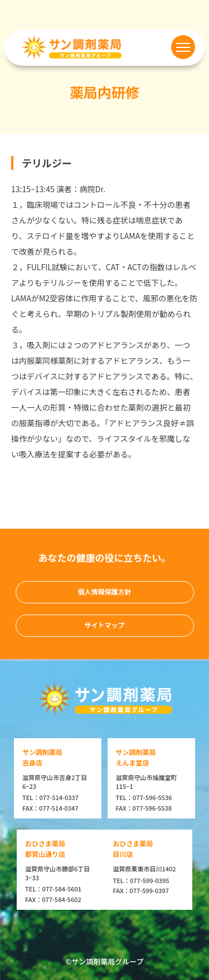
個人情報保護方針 (104, 591)
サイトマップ (104, 625)
